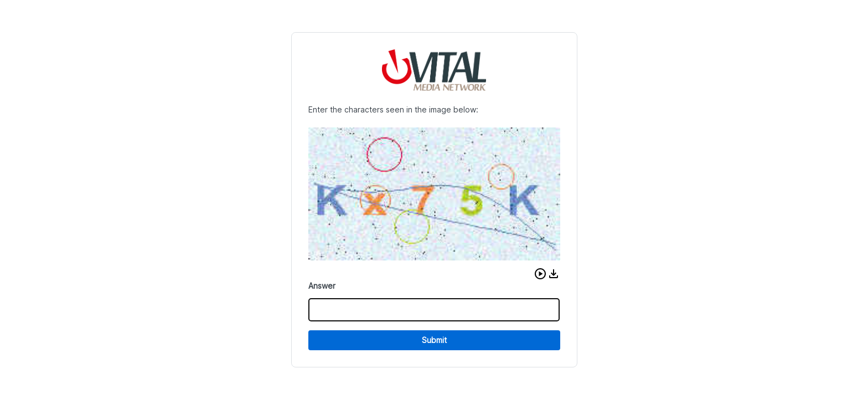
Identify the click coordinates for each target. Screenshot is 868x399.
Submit (434, 340)
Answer (322, 286)
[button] (540, 274)
